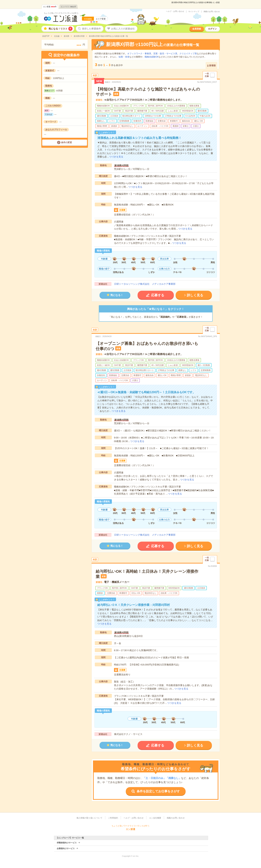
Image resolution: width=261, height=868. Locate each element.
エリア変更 (101, 19)
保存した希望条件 (91, 29)
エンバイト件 (68, 7)
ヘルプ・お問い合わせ (175, 11)
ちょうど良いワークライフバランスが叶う (61, 13)
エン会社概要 (155, 818)
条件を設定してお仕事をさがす (158, 791)
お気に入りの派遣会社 (123, 29)
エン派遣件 (50, 7)
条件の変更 (67, 142)
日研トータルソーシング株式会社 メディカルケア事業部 (145, 284)
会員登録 (197, 29)
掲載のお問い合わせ (212, 12)
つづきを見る (116, 157)
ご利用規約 (113, 818)
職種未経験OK (152, 57)
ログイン (212, 29)
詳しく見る (195, 295)
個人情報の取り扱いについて (89, 818)
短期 (121, 57)
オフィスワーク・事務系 (139, 54)
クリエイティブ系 (188, 54)
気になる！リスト (61, 29)
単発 (127, 57)
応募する (158, 295)
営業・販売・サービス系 (165, 54)
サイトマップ (194, 12)
